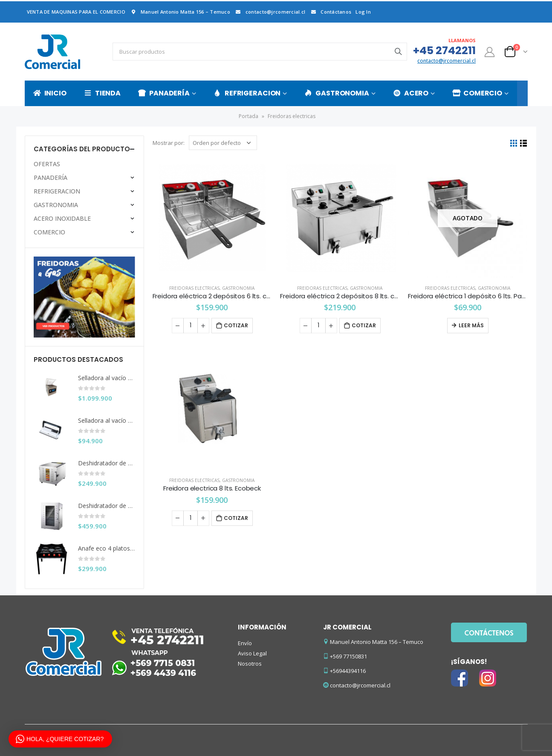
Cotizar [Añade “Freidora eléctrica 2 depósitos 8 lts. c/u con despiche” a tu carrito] (364, 325)
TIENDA (102, 93)
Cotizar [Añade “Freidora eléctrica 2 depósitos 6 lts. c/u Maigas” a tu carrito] (236, 325)
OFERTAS (47, 164)
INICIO (50, 93)
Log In (363, 12)
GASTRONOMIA (337, 93)
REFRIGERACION (247, 93)
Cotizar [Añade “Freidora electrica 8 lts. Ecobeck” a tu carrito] (236, 518)
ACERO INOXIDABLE (62, 218)
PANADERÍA (164, 93)
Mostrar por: (169, 143)
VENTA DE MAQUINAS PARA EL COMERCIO (76, 12)
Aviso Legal (252, 653)
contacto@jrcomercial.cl (270, 12)
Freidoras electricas (194, 288)
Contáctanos (330, 12)
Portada (249, 116)
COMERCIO (477, 93)
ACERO (411, 93)
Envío (245, 643)
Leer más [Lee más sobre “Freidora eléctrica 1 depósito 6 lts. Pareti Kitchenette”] (471, 325)
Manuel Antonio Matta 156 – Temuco (180, 12)
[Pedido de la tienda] (223, 143)
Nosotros (250, 664)
